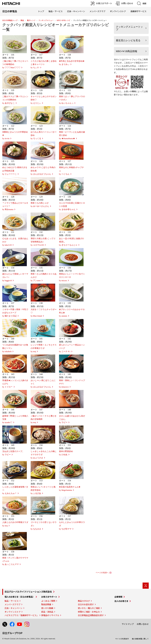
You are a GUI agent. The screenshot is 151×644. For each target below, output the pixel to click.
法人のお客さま (121, 601)
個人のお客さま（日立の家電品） (20, 597)
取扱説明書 (46, 604)
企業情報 (118, 597)
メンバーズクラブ (97, 11)
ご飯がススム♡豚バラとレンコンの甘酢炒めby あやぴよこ (15, 100)
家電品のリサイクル (50, 615)
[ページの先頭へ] (146, 586)
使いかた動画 (47, 608)
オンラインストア (118, 11)
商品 (22, 20)
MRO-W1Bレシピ (63, 20)
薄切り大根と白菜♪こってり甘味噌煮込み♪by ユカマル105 (43, 242)
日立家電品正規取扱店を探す (91, 615)
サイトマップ (128, 624)
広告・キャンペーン (13, 608)
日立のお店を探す (86, 604)
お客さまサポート (49, 597)
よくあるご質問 (48, 601)
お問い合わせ (143, 624)
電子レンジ (31, 20)
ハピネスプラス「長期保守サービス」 (22, 615)
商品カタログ (84, 601)
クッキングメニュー (46, 20)
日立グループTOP (12, 633)
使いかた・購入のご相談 (89, 608)
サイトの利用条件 (122, 639)
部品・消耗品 (47, 612)
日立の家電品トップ (10, 20)
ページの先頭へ (102, 573)
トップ (41, 11)
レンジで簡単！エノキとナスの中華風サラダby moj (44, 348)
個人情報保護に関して (140, 639)
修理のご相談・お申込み (89, 612)
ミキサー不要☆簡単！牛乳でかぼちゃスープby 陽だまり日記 (15, 313)
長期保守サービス (138, 11)
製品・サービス (12, 601)
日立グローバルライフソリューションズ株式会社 (28, 592)
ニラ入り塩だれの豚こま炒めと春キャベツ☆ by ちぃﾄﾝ (44, 64)
